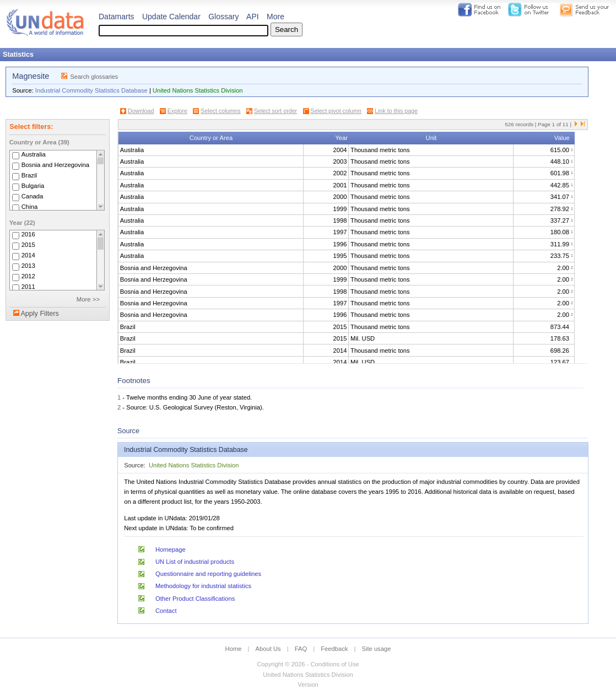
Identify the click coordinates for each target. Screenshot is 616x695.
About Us (268, 649)
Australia (34, 154)
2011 (28, 287)
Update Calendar (171, 17)
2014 (28, 255)
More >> (88, 299)
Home (234, 649)
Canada (33, 196)
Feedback (334, 649)
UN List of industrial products (195, 562)
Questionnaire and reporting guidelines (208, 574)
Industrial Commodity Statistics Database (91, 90)
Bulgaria (33, 186)
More (275, 17)
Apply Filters (39, 314)
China (30, 207)
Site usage (377, 649)
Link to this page (396, 111)
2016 (28, 234)
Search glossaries (94, 77)
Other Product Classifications (195, 599)
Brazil (29, 175)
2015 (28, 245)
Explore (177, 111)
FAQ (301, 649)
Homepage (171, 549)
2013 (28, 266)
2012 (28, 276)
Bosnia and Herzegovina (55, 165)
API (253, 17)
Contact (166, 611)
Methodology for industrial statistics (203, 586)
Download (141, 111)
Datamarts (117, 17)
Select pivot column (336, 111)
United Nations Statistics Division (198, 90)
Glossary (223, 17)
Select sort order (275, 111)
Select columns (220, 111)
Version (308, 685)
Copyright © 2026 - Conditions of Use (308, 664)
